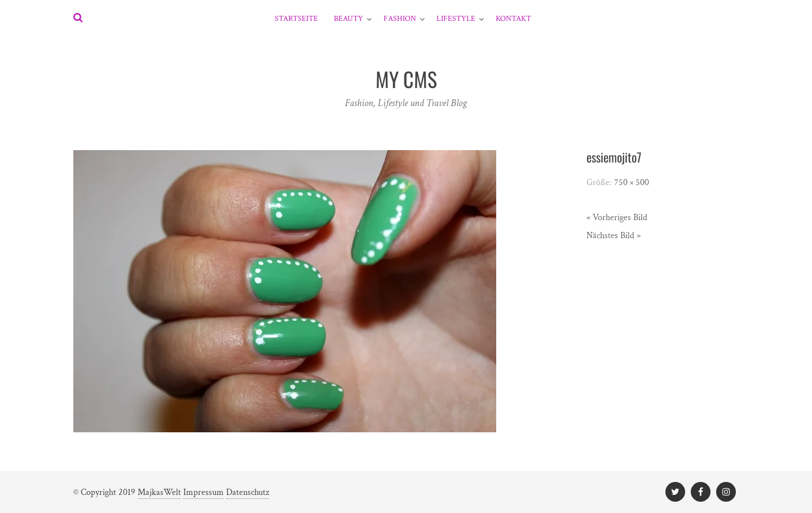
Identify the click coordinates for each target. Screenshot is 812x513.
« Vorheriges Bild (617, 218)
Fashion (400, 19)
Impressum (204, 492)
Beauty (348, 19)
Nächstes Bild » (614, 236)
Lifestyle (456, 19)
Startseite (296, 19)
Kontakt (513, 19)
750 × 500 (632, 183)
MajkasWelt (159, 492)
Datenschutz (248, 492)
